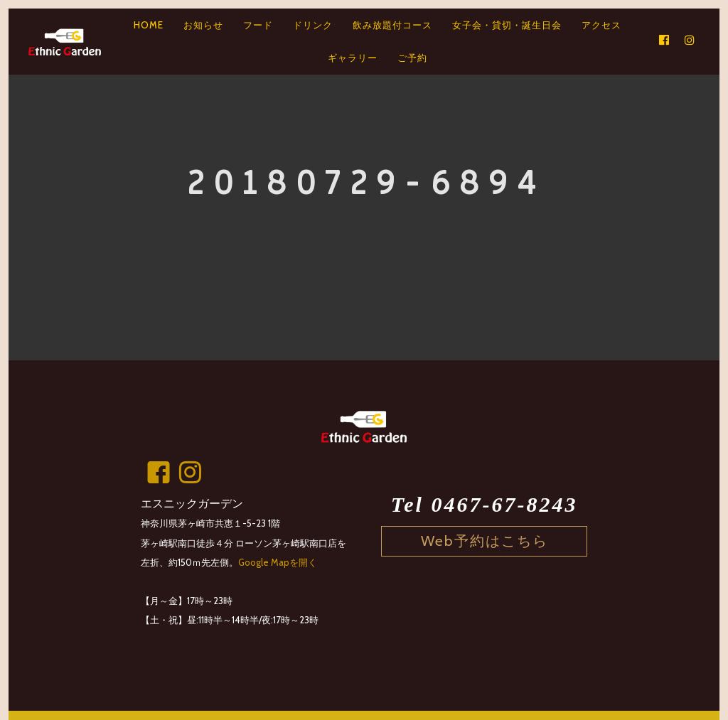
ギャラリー (353, 58)
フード (258, 25)
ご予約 (412, 58)
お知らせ (203, 25)
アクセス (601, 25)
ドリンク (313, 25)
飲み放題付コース (392, 25)
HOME (149, 25)
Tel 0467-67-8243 (485, 505)
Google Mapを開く (278, 562)
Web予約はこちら (485, 541)
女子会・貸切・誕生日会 (507, 25)
